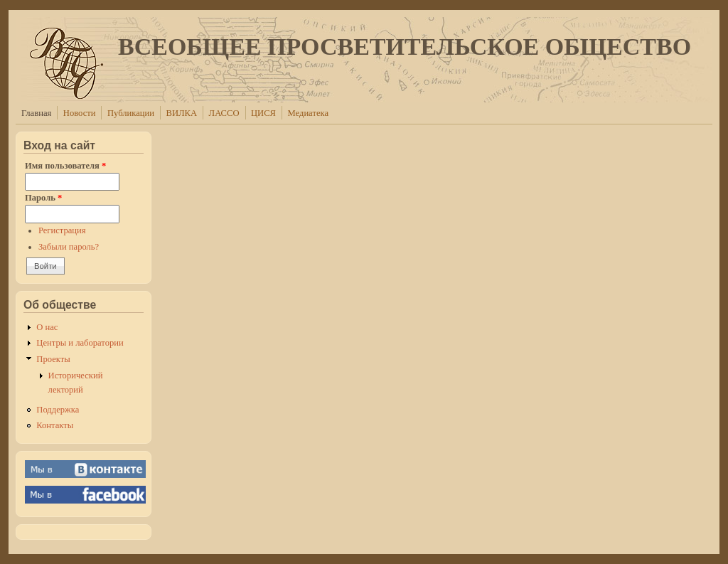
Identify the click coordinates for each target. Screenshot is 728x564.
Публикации (131, 113)
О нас (47, 327)
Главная (36, 113)
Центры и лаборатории (80, 343)
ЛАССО (224, 113)
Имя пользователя (65, 166)
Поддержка (58, 410)
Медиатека (308, 113)
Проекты (53, 359)
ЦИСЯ (263, 113)
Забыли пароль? (69, 247)
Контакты (55, 425)
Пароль (43, 198)
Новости (80, 113)
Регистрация (62, 230)
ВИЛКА (182, 113)
